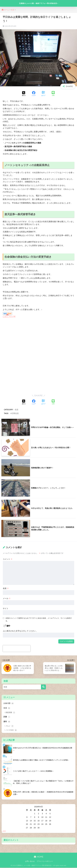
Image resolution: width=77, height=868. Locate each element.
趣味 (7, 722)
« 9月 (4, 832)
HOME (39, 857)
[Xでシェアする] (24, 94)
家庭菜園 (10, 713)
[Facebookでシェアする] (34, 94)
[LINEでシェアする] (53, 94)
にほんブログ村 (9, 317)
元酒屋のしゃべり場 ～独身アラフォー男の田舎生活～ (39, 3)
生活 (16, 410)
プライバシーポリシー (45, 862)
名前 (6, 588)
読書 (7, 717)
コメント (8, 559)
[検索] (43, 687)
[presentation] (17, 649)
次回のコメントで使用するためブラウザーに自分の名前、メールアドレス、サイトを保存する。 (39, 619)
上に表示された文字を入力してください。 (20, 631)
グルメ (10, 727)
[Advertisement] (21, 338)
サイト (6, 608)
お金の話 (9, 703)
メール (7, 598)
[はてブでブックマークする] (43, 94)
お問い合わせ (30, 862)
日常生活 (15, 413)
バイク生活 (11, 730)
